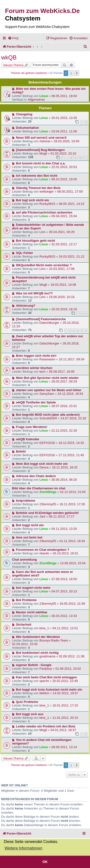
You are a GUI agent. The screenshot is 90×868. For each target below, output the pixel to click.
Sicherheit (24, 625)
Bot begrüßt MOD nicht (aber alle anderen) (48, 415)
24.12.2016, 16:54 (70, 394)
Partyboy (46, 669)
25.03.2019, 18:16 (64, 309)
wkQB (9, 57)
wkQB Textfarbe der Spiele (36, 402)
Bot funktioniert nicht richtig (37, 653)
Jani (42, 516)
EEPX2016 (47, 443)
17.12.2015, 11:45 (71, 455)
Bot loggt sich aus (30, 714)
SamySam (47, 394)
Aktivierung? (26, 306)
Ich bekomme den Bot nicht (37, 176)
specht (44, 681)
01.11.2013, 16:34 (72, 541)
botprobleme (26, 501)
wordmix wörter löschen (34, 368)
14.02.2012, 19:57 (65, 693)
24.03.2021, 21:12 (72, 256)
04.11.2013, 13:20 (64, 529)
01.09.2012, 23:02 (68, 669)
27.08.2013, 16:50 (64, 579)
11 (85, 158)
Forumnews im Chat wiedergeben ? (43, 550)
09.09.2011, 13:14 (64, 747)
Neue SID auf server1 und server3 (41, 138)
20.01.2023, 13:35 (64, 118)
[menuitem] (13, 38)
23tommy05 (48, 504)
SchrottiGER (48, 418)
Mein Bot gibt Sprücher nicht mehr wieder (48, 378)
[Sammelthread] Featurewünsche (41, 319)
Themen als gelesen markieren (29, 73)
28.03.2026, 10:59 (66, 141)
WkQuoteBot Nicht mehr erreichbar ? (44, 265)
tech (42, 372)
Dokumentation (28, 128)
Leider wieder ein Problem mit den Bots (46, 726)
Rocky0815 (47, 204)
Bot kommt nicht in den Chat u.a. (41, 163)
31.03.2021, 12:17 (64, 244)
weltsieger (46, 191)
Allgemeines (36, 100)
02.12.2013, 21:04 (73, 492)
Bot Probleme (26, 600)
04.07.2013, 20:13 (64, 591)
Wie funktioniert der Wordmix (38, 637)
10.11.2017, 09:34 (72, 359)
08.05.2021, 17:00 (70, 191)
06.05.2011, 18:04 (64, 96)
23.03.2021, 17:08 (62, 269)
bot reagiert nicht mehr (33, 588)
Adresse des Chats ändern (36, 476)
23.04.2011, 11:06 (64, 131)
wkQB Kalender (28, 439)
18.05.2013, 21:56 (72, 604)
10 (80, 158)
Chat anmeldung (24, 560)
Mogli (43, 153)
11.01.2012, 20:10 (65, 718)
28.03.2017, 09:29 (64, 381)
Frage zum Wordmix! (32, 427)
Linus (44, 96)
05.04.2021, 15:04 (64, 216)
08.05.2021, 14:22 (72, 204)
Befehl (21, 451)
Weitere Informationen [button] (23, 848)
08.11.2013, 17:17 (61, 516)
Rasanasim (47, 359)
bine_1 (44, 628)
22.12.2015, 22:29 (64, 431)
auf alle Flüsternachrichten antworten (44, 212)
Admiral (45, 141)
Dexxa (44, 467)
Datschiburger (49, 323)
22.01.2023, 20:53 (64, 167)
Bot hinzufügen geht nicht (36, 241)
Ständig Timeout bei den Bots (38, 188)
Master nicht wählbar (32, 612)
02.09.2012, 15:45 (25, 644)
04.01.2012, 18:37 (63, 730)
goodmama (47, 656)
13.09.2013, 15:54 (73, 563)
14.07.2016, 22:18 (73, 418)
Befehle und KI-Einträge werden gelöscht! (48, 513)
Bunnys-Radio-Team (54, 640)
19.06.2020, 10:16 (62, 297)
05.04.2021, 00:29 (62, 232)
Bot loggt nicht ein (30, 525)
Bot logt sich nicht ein (33, 200)
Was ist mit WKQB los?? (34, 293)
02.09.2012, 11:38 (72, 656)
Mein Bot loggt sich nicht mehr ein (42, 464)
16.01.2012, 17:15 (65, 705)
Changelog (24, 114)
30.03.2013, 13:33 (64, 616)
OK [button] (45, 862)
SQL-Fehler (25, 253)
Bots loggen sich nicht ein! (36, 356)
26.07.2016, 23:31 (64, 406)
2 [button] (71, 73)
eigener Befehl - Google (34, 665)
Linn (42, 232)
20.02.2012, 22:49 (65, 681)
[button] (77, 73)
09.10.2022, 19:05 (64, 179)
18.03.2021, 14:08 (63, 285)
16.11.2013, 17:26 (72, 504)
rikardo (44, 553)
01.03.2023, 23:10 (63, 153)
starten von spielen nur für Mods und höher (49, 390)
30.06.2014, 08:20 (64, 480)
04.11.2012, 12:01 (65, 628)
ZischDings (48, 492)
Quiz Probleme (27, 702)
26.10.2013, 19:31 (65, 553)
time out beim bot (29, 537)
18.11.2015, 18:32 (65, 467)
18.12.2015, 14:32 (71, 443)
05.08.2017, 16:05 (62, 372)
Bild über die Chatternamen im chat (39, 488)
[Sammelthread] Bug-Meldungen (40, 150)
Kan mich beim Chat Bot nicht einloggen (47, 677)
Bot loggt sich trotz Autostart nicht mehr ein (49, 690)
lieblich (44, 693)
